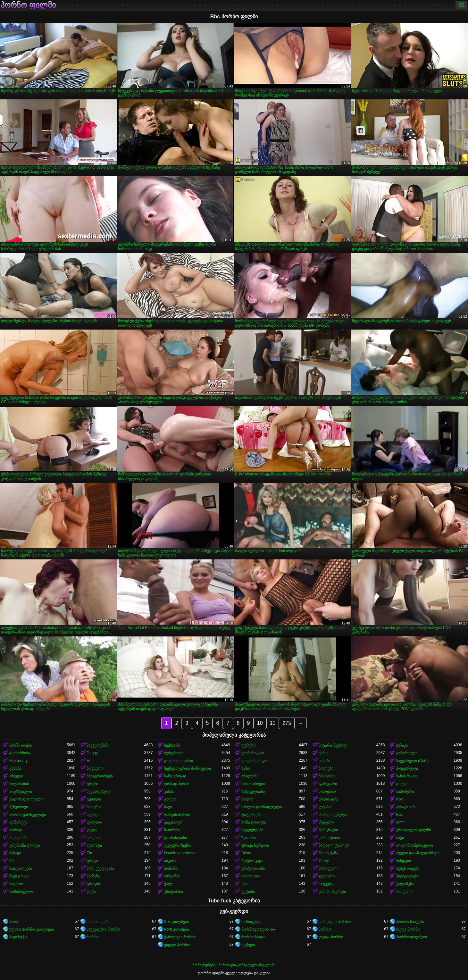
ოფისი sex (251, 876)
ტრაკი (402, 745)
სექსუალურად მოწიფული (188, 768)
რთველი (404, 892)
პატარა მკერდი (333, 745)
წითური (94, 807)
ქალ (168, 884)
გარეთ (170, 799)
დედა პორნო (408, 929)
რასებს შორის (177, 815)
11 (273, 723)
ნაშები (324, 761)
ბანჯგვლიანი (253, 792)
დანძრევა (18, 822)
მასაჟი (15, 853)
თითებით (327, 792)
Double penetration (180, 853)
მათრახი (172, 830)
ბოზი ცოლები (254, 822)
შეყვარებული (99, 792)
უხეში (91, 892)
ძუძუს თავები (408, 868)
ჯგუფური (327, 876)
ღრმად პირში (177, 784)
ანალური (250, 776)
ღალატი (94, 845)
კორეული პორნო (334, 922)
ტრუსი (92, 784)
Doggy (92, 753)
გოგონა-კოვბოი (179, 761)
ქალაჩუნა (405, 884)
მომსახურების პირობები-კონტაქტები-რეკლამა (234, 965)
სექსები (248, 945)
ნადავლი (95, 768)
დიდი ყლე (328, 799)
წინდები (404, 861)
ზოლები (326, 768)
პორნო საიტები (410, 922)
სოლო (247, 799)
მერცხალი (328, 830)
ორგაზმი (172, 876)
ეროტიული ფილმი (414, 830)
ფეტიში (248, 892)
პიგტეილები (407, 876)
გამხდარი (328, 784)
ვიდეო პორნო (177, 945)
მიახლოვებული (333, 815)
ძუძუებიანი (174, 753)
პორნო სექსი (98, 922)
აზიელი (16, 776)
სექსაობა (172, 745)
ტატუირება (251, 815)
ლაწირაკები (253, 753)
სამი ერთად (175, 776)
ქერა (323, 753)
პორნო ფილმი (28, 5)
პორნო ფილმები (412, 937)
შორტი (16, 830)
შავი (168, 807)
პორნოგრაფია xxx (258, 929)
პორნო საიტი (253, 937)
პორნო (93, 937)
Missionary (18, 761)
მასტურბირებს (100, 776)
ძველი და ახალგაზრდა (418, 853)
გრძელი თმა (253, 868)
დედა (92, 830)
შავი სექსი (18, 937)
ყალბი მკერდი (332, 892)
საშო (246, 768)
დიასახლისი (175, 838)
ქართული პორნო (180, 937)
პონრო (325, 929)
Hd (89, 761)
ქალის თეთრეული (26, 799)
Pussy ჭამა (328, 853)
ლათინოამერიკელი (415, 845)
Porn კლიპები (177, 929)
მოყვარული (407, 768)
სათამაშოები (253, 784)
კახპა (169, 792)
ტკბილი (94, 799)
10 (260, 723)
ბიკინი (170, 861)
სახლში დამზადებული (262, 807)
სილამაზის (19, 784)
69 (11, 861)
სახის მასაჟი (407, 776)
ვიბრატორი (329, 838)
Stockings (327, 776)
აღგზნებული (21, 792)
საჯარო (16, 884)
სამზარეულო (21, 892)
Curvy (324, 861)
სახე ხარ (94, 838)
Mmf (400, 822)
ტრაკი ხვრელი (255, 845)
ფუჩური (248, 745)
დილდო (94, 822)
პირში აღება (21, 745)
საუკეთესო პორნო (103, 929)
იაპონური (405, 792)
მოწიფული (329, 868)
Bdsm (246, 853)
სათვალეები (21, 868)
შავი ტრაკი (19, 876)
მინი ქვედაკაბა (100, 868)
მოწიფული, (252, 922)
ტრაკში (93, 884)
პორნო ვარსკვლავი (28, 815)
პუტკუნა (326, 884)
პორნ (14, 922)
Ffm (90, 853)
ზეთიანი (249, 838)
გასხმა (15, 768)
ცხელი (402, 784)
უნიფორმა (174, 892)
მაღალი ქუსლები (334, 845)
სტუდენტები (252, 830)
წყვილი (93, 815)
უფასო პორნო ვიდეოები (32, 929)
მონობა (171, 868)
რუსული (326, 822)
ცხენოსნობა (20, 753)
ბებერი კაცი (252, 861)
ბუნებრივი (19, 807)
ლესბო (325, 807)
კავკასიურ (173, 822)
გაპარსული (407, 753)
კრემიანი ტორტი (25, 845)
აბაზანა (93, 876)
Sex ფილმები (176, 922)
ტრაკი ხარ (406, 807)
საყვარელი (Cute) (413, 761)
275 (287, 723)
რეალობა (18, 838)
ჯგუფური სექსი (177, 845)
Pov (400, 799)
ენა (244, 884)
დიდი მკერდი (254, 761)
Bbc (400, 815)
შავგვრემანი (98, 745)
